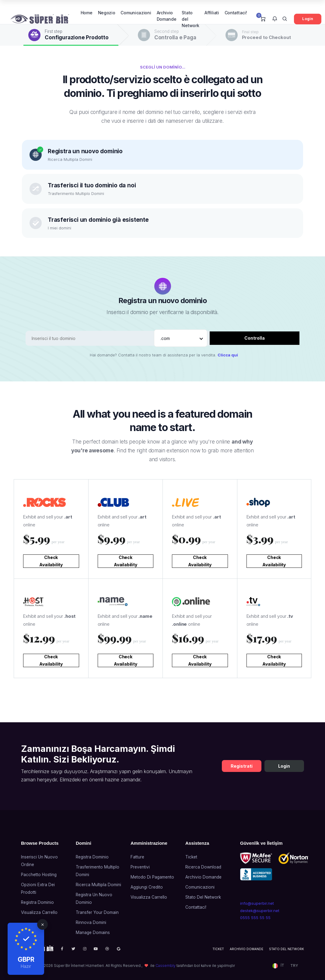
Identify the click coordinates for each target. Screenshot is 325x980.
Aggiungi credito (147, 887)
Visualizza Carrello (39, 912)
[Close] (42, 924)
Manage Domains (93, 932)
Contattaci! (236, 13)
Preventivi (140, 867)
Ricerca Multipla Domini (98, 885)
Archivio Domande (167, 16)
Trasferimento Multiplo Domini (98, 871)
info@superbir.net (257, 903)
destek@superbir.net (260, 911)
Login (308, 19)
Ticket (191, 857)
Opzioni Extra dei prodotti (38, 888)
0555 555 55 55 (255, 918)
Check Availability (51, 561)
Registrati (242, 766)
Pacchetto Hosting (39, 875)
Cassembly (166, 966)
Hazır (26, 966)
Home (87, 13)
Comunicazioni (136, 13)
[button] (275, 19)
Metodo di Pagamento (152, 877)
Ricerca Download (203, 867)
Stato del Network (190, 19)
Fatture (137, 857)
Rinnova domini (91, 922)
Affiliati (212, 13)
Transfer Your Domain (97, 912)
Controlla (255, 338)
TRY (294, 966)
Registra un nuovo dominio (94, 899)
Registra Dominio (37, 902)
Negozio (107, 13)
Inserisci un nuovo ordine (39, 861)
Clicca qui (228, 355)
